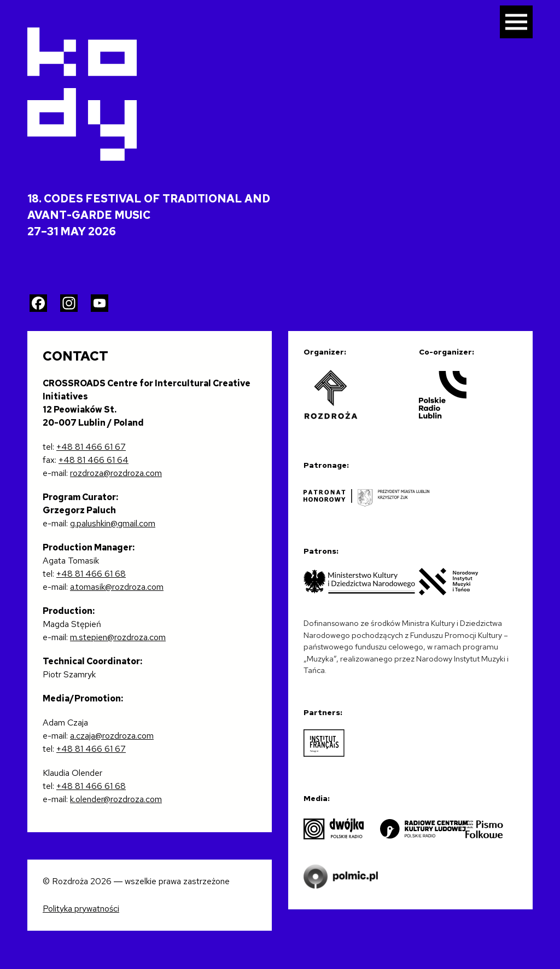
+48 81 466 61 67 (91, 447)
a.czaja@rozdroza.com (112, 736)
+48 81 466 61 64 (94, 460)
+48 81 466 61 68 (91, 574)
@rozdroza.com (136, 637)
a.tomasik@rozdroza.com (117, 587)
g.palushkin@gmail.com (113, 523)
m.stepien (89, 637)
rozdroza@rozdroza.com (116, 473)
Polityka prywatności (81, 909)
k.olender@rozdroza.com (116, 799)
